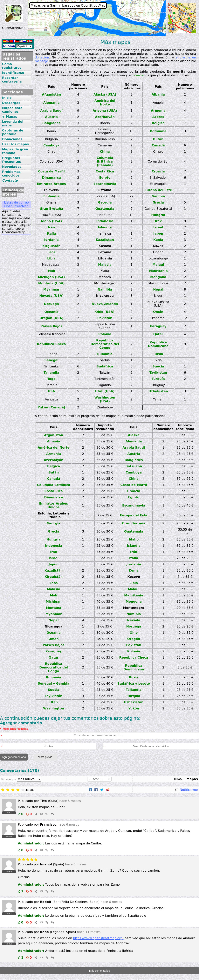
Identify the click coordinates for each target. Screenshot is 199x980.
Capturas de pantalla (13, 132)
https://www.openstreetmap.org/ (98, 938)
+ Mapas (10, 117)
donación (42, 57)
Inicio (7, 98)
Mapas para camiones (12, 110)
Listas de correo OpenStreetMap (16, 204)
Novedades (12, 167)
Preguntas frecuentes (12, 160)
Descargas (11, 103)
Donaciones (12, 139)
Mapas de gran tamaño (15, 151)
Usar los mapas (16, 144)
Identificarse (13, 73)
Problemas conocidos (11, 174)
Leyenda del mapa (13, 124)
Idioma (9, 46)
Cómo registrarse (12, 66)
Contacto (10, 181)
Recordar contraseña (12, 80)
